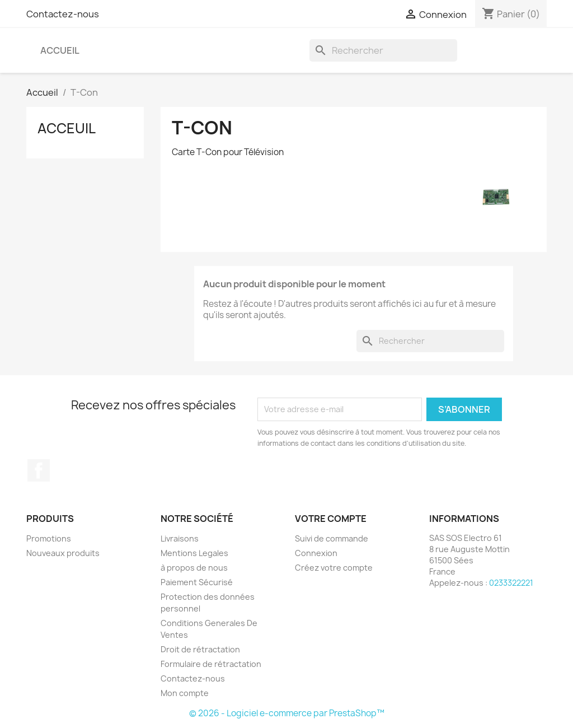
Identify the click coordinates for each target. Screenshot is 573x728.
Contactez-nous (63, 14)
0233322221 (511, 583)
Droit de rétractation (200, 649)
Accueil (60, 50)
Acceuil (67, 128)
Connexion (316, 553)
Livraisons (180, 538)
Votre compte (331, 519)
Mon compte (185, 693)
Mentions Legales (194, 553)
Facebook (39, 470)
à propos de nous (194, 568)
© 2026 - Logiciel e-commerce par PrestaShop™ (287, 713)
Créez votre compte (334, 568)
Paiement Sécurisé (197, 582)
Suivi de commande (332, 538)
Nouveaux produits (63, 553)
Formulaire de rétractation (211, 664)
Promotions (49, 538)
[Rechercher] (383, 50)
